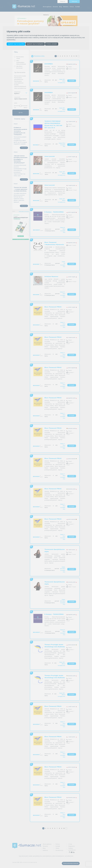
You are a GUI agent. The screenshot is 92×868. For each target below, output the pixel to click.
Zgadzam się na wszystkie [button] (16, 44)
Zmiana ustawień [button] (52, 44)
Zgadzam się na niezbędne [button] (35, 44)
